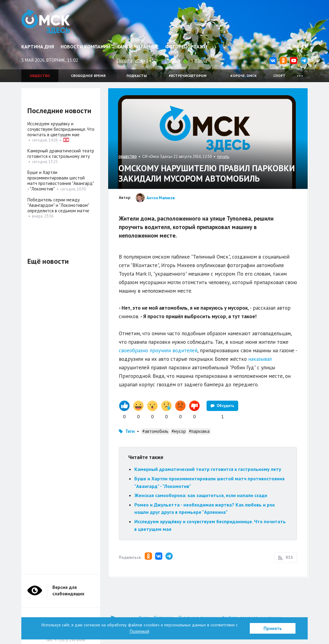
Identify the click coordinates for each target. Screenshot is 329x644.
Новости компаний (85, 47)
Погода (124, 60)
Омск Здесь (46, 22)
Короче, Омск (244, 76)
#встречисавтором (188, 76)
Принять (273, 628)
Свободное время (88, 76)
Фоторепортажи (186, 47)
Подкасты (137, 76)
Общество (40, 76)
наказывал (260, 359)
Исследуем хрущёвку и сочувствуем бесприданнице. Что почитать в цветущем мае (61, 129)
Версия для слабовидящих (68, 590)
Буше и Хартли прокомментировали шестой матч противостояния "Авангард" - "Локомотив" (61, 181)
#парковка (199, 431)
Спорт (279, 76)
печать (223, 157)
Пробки (172, 60)
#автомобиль (155, 431)
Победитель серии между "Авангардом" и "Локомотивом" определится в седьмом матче (58, 205)
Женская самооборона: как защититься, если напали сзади (201, 495)
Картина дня (38, 47)
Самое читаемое (138, 47)
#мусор (179, 431)
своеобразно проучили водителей (158, 350)
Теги (130, 431)
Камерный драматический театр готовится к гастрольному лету (208, 469)
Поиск (297, 47)
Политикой (140, 631)
